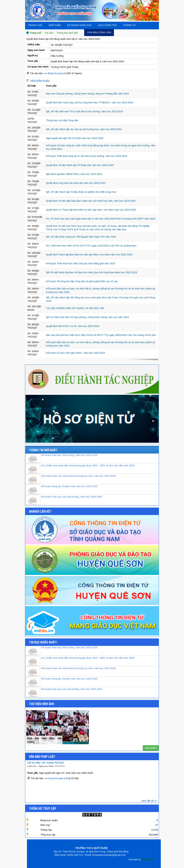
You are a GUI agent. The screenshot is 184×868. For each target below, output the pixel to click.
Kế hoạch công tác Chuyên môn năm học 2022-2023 (69, 486)
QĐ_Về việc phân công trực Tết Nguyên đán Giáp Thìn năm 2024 (81, 237)
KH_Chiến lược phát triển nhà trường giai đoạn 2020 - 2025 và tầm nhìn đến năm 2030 (88, 466)
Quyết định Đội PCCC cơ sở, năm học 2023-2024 (73, 326)
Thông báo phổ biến (67, 33)
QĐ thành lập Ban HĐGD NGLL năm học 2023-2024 (74, 174)
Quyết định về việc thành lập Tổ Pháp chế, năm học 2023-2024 (80, 165)
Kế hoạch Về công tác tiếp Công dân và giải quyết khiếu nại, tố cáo (82, 281)
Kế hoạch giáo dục (80, 25)
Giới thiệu (55, 25)
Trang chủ (35, 25)
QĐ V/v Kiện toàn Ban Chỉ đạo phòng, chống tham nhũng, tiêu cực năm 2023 (87, 317)
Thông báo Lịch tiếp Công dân (62, 120)
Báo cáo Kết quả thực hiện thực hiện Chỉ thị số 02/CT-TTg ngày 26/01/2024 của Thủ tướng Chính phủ (101, 335)
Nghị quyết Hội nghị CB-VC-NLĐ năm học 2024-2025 (75, 138)
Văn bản (49, 33)
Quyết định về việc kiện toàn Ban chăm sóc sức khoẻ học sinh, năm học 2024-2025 (91, 201)
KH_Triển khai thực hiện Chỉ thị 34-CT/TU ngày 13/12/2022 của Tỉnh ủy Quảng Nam (91, 246)
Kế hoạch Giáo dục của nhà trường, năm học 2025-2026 (72, 497)
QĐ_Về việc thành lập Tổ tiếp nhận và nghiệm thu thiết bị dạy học (81, 192)
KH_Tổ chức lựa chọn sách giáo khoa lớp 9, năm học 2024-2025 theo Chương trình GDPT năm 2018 (101, 219)
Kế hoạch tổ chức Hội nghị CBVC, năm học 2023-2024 (75, 353)
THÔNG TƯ (129, 25)
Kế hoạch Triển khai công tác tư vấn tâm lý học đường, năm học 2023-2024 (87, 156)
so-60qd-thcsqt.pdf (55, 73)
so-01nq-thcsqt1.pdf (56, 778)
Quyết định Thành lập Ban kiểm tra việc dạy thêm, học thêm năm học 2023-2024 (89, 255)
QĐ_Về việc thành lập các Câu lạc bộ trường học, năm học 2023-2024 (84, 129)
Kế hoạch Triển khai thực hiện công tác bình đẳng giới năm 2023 (80, 263)
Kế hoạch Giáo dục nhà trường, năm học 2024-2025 (69, 455)
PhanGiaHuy (148, 859)
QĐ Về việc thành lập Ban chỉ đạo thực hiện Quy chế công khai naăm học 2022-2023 (92, 272)
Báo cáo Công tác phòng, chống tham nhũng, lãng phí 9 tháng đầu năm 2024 (87, 94)
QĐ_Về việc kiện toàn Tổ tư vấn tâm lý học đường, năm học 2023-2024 (84, 111)
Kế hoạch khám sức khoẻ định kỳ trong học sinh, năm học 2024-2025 (78, 476)
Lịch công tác (107, 25)
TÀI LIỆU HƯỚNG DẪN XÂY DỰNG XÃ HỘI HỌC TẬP (75, 308)
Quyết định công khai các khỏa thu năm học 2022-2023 (76, 183)
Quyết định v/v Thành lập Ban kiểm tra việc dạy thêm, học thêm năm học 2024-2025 (91, 210)
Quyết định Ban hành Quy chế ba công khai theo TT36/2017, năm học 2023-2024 (90, 103)
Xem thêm (151, 748)
